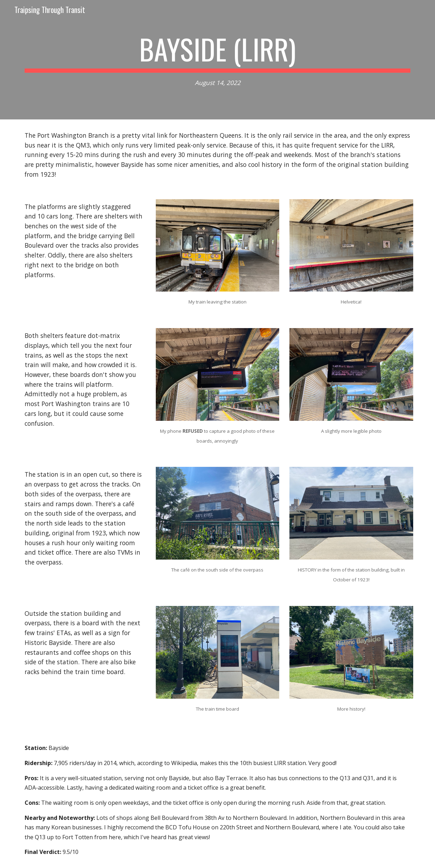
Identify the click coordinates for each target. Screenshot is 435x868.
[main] (217, 60)
